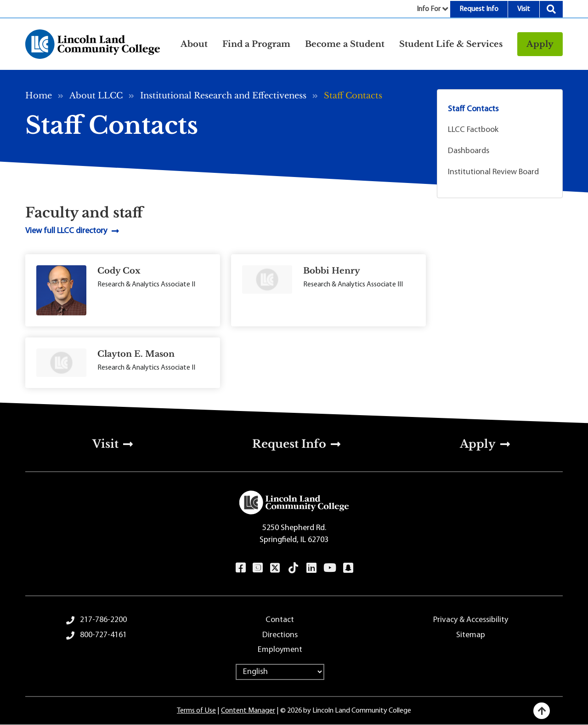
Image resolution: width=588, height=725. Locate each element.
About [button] (194, 44)
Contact (280, 620)
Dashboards (469, 151)
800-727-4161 (103, 635)
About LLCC (96, 96)
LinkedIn (311, 568)
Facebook (240, 568)
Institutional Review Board (493, 172)
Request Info (479, 9)
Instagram (257, 568)
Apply (540, 44)
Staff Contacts (473, 109)
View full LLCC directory (66, 231)
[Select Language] (280, 672)
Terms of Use (196, 711)
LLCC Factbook (473, 130)
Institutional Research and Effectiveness (223, 96)
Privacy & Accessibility (471, 620)
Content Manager (248, 711)
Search (551, 9)
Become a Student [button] (345, 44)
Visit (524, 9)
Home (39, 96)
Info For (429, 9)
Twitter (275, 568)
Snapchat (348, 568)
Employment (280, 650)
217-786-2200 (103, 620)
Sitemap (471, 635)
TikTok (294, 568)
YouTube (330, 568)
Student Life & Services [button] (451, 44)
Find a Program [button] (256, 44)
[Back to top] (542, 711)
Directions (280, 635)
